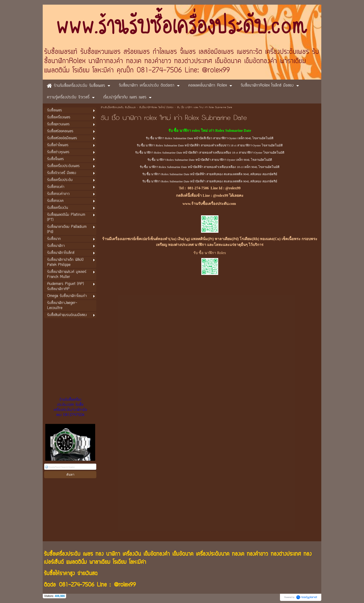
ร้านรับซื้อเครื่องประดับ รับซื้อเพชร (118, 108)
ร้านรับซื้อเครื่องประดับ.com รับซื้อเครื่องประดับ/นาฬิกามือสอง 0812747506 (70, 407)
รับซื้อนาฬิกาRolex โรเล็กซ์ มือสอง (156, 108)
